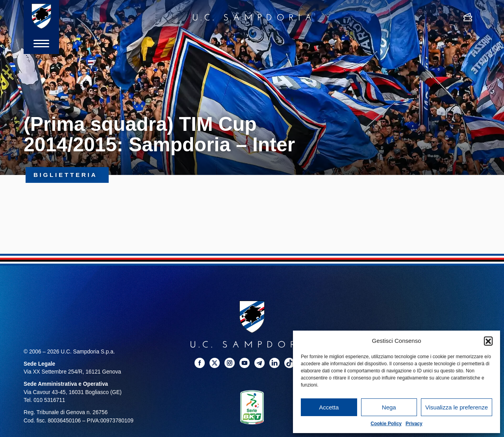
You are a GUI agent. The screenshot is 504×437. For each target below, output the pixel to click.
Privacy (414, 424)
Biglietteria (67, 175)
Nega (389, 407)
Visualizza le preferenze (457, 407)
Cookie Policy (386, 424)
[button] (488, 341)
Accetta (329, 407)
